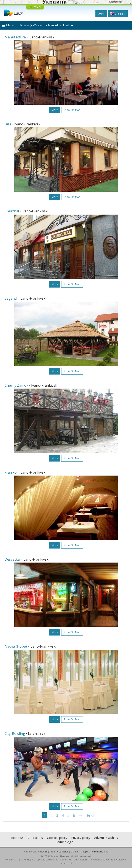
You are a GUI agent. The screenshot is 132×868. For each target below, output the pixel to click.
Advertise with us (106, 838)
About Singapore (46, 852)
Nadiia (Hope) (16, 646)
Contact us (35, 838)
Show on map (72, 110)
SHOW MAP (35, 7)
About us (17, 838)
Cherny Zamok (16, 385)
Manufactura (15, 37)
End (90, 815)
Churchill (12, 211)
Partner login (64, 842)
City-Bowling (15, 734)
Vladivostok (63, 852)
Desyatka (12, 559)
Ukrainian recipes (80, 852)
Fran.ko (11, 472)
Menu (8, 25)
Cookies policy (57, 838)
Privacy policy (81, 838)
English (118, 14)
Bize (8, 124)
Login (101, 13)
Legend (11, 298)
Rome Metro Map (99, 852)
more (55, 110)
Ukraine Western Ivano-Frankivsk (46, 25)
